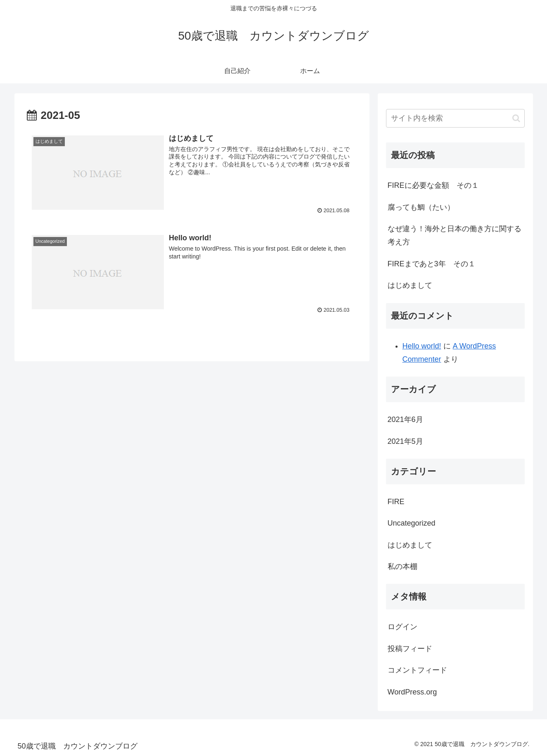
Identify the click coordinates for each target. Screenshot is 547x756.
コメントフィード (417, 670)
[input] (455, 118)
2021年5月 (405, 441)
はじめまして (410, 285)
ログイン (403, 627)
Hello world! (422, 346)
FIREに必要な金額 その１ (433, 185)
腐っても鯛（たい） (421, 207)
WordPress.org (412, 692)
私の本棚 (403, 566)
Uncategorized (412, 523)
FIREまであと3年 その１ (432, 264)
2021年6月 (405, 419)
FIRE (396, 502)
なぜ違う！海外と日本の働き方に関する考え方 (455, 235)
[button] (516, 118)
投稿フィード (410, 649)
